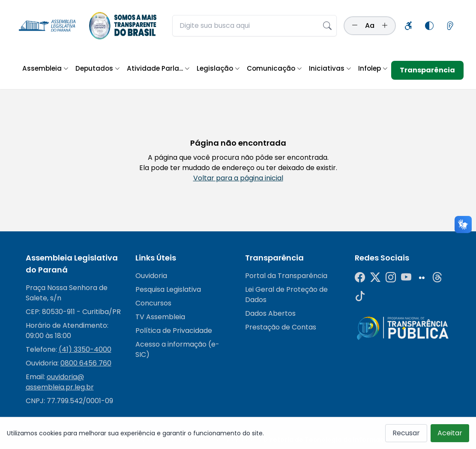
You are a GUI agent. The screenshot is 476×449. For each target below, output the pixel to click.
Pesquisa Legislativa (168, 289)
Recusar (406, 436)
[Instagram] (391, 278)
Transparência (427, 70)
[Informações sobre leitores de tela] (450, 26)
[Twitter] (375, 278)
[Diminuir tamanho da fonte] (355, 26)
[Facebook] (360, 278)
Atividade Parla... (158, 68)
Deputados (98, 68)
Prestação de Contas (281, 327)
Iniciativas (330, 68)
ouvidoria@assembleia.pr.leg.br (60, 382)
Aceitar (450, 436)
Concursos (153, 303)
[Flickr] (422, 278)
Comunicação (274, 68)
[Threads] (437, 278)
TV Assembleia (160, 317)
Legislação (218, 68)
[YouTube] (406, 278)
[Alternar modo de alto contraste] (429, 26)
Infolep (373, 68)
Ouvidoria (151, 276)
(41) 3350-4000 (85, 349)
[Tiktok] (360, 296)
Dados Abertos (270, 313)
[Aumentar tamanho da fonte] (385, 26)
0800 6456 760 (86, 363)
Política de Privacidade (174, 331)
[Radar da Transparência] (403, 328)
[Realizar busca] (327, 26)
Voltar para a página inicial (238, 178)
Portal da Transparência (286, 276)
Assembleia (45, 68)
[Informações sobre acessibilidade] (409, 26)
